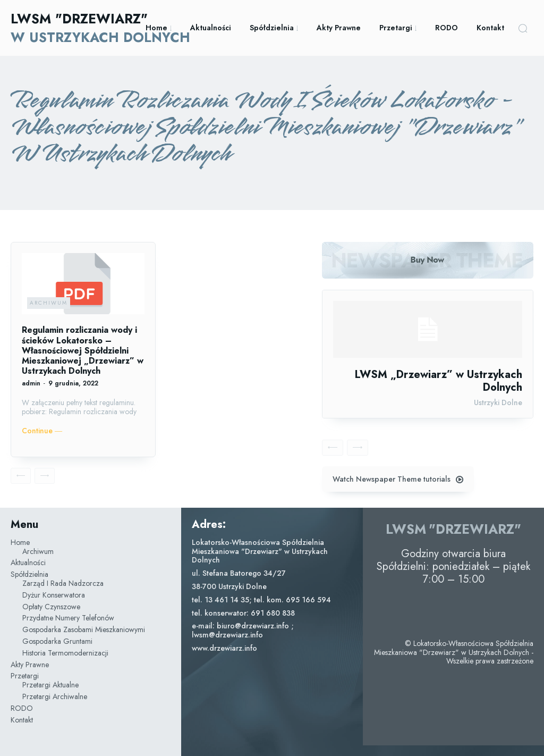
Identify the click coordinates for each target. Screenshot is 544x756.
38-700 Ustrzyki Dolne (229, 586)
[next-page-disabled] (45, 476)
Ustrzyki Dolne (498, 403)
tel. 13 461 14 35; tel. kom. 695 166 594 (261, 600)
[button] (523, 28)
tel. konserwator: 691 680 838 (243, 613)
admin (31, 383)
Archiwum (49, 303)
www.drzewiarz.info (224, 648)
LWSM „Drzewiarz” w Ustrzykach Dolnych (439, 381)
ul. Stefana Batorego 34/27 (239, 573)
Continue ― (42, 431)
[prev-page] (21, 476)
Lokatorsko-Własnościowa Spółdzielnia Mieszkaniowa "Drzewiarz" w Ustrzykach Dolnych (260, 551)
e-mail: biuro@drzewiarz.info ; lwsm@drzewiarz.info (243, 630)
